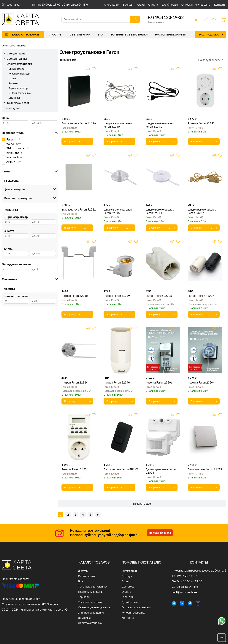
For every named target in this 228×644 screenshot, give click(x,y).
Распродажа (209, 34)
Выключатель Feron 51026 (79, 123)
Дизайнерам (170, 4)
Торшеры (84, 597)
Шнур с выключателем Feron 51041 (160, 125)
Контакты (220, 4)
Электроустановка (14, 45)
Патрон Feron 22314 (75, 382)
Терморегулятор (18, 88)
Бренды (128, 4)
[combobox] (210, 60)
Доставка (13, 4)
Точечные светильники (129, 34)
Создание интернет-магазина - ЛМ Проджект (31, 604)
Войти (196, 19)
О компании (112, 4)
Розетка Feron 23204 (201, 382)
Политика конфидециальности (22, 599)
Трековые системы (90, 602)
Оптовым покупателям (196, 4)
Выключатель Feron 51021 (79, 209)
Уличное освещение (91, 612)
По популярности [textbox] (209, 60)
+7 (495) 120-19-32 (166, 17)
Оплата (153, 4)
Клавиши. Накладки (20, 74)
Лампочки (84, 618)
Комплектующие (21, 93)
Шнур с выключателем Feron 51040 (118, 125)
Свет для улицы (17, 59)
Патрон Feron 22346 (117, 382)
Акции (141, 4)
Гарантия (128, 597)
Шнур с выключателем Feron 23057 (202, 211)
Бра (100, 34)
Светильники (80, 34)
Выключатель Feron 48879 (121, 469)
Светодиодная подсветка (94, 607)
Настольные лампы (170, 34)
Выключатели (16, 69)
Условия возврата (133, 612)
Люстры (56, 34)
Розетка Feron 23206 (159, 382)
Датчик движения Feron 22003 (161, 471)
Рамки (12, 78)
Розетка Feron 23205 (75, 469)
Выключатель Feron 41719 (205, 469)
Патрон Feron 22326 (159, 296)
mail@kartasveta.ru (184, 592)
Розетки (13, 83)
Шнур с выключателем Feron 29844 (160, 211)
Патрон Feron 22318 (75, 296)
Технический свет (18, 103)
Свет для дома (16, 53)
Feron (69, 128)
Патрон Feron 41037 (201, 296)
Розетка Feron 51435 (201, 123)
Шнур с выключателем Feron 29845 (118, 211)
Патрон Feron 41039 (117, 296)
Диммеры (14, 98)
